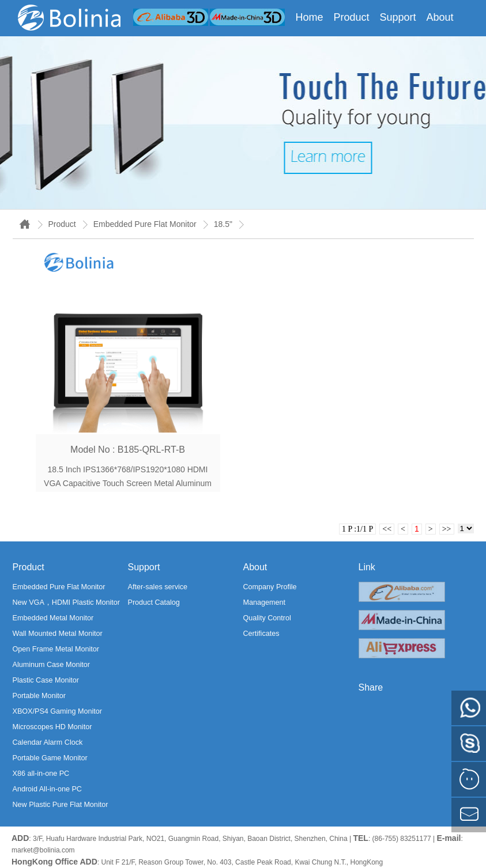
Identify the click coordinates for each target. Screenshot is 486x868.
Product (351, 17)
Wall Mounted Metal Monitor (58, 634)
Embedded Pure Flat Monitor (145, 224)
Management (265, 602)
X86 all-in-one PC (41, 774)
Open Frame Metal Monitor (56, 649)
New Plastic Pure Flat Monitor (61, 805)
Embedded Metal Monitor (53, 618)
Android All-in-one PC (47, 789)
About (440, 17)
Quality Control (267, 618)
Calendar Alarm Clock (48, 742)
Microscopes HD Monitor (52, 727)
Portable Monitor (39, 696)
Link (367, 567)
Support (398, 17)
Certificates (261, 634)
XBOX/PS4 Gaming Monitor (57, 711)
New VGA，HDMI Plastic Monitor (67, 602)
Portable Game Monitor (50, 758)
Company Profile (270, 587)
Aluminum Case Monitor (51, 665)
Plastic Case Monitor (46, 680)
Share (371, 687)
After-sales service (158, 587)
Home (309, 17)
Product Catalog (154, 602)
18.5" (223, 224)
